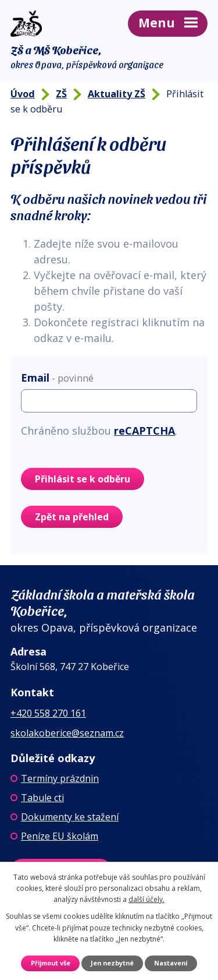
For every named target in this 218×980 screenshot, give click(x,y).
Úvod (23, 94)
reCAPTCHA (144, 431)
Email (57, 378)
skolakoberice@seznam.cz (67, 733)
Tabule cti (42, 798)
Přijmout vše (51, 963)
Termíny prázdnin (60, 778)
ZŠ (61, 94)
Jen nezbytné (112, 963)
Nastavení (171, 963)
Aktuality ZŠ (117, 94)
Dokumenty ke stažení (70, 817)
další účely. (146, 899)
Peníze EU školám (60, 836)
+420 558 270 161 (48, 713)
